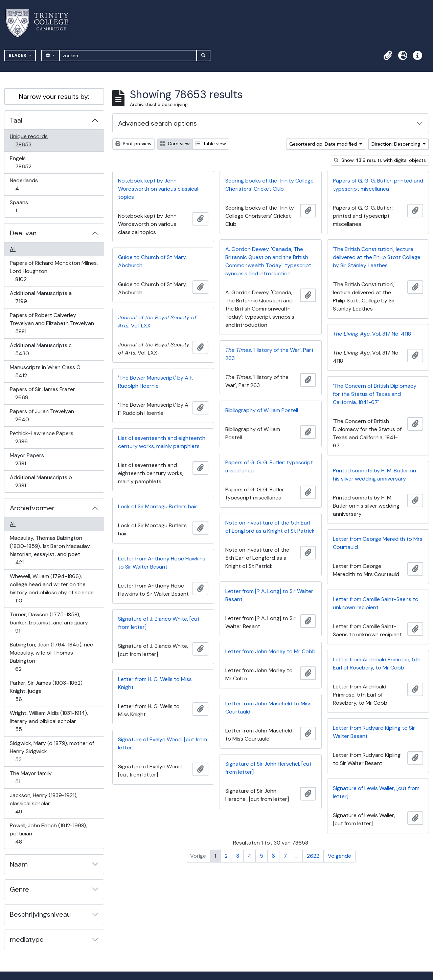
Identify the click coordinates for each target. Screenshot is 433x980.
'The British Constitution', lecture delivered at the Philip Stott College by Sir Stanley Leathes (377, 257)
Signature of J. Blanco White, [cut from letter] (159, 623)
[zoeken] (128, 56)
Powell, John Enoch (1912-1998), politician (48, 834)
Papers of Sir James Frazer (42, 393)
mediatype (27, 939)
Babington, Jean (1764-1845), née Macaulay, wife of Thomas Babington (51, 657)
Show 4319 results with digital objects (380, 160)
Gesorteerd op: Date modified (324, 144)
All (13, 249)
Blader (18, 55)
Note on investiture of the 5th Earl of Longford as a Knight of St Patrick (270, 527)
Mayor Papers (27, 459)
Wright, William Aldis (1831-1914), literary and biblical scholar (49, 721)
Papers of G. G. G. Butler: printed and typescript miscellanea (378, 185)
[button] (388, 56)
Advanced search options (157, 123)
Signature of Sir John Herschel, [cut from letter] (268, 768)
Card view (175, 144)
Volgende (339, 856)
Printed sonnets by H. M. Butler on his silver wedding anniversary (374, 475)
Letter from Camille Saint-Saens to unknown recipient (376, 603)
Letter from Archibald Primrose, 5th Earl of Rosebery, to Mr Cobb (377, 664)
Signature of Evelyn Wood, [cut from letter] (163, 743)
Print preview (133, 144)
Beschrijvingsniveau (40, 914)
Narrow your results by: (54, 97)
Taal (16, 120)
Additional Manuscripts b (41, 481)
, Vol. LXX (157, 322)
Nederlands (24, 184)
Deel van (23, 233)
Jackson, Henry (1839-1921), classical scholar (43, 803)
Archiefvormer (32, 508)
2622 (313, 856)
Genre (19, 889)
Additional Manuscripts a (41, 297)
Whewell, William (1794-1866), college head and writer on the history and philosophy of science (52, 588)
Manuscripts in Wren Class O (45, 371)
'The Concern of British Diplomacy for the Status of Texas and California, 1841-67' (375, 394)
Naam (19, 864)
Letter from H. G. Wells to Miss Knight (155, 683)
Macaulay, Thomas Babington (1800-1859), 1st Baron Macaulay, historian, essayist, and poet (50, 550)
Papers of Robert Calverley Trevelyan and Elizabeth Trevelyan (52, 323)
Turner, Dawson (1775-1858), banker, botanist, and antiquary (49, 623)
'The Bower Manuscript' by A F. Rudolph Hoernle (156, 382)
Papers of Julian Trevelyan (42, 415)
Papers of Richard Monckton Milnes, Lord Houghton (54, 271)
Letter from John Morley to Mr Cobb (270, 651)
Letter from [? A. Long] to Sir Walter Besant (269, 595)
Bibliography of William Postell (262, 410)
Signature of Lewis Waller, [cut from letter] (376, 792)
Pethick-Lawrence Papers (41, 437)
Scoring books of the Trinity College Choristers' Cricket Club (269, 185)
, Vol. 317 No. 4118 (372, 334)
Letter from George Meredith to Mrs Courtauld (378, 543)
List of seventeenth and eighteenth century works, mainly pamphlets (162, 442)
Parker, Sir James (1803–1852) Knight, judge (46, 691)
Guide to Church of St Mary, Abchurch (152, 261)
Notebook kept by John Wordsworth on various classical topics (158, 189)
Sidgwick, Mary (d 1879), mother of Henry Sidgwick (52, 751)
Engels (28, 162)
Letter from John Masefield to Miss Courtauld (268, 708)
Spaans (21, 206)
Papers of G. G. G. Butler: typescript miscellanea (269, 466)
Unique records (29, 140)
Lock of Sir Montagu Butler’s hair (158, 506)
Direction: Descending (396, 144)
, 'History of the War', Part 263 (269, 354)
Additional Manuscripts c (41, 349)
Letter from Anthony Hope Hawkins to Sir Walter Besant (162, 563)
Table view (211, 144)
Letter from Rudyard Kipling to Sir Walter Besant (374, 732)
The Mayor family (31, 777)
